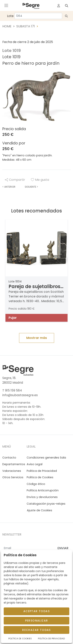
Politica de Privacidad (42, 471)
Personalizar (37, 621)
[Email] (28, 548)
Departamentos (14, 464)
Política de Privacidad (51, 639)
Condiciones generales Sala (46, 458)
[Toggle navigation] (6, 5)
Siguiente (31, 187)
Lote (10, 16)
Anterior (9, 187)
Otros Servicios (13, 477)
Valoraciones (12, 471)
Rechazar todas (36, 630)
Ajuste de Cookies (40, 510)
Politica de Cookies (40, 477)
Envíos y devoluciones (42, 497)
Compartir (15, 180)
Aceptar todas (36, 611)
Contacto (9, 458)
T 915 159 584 (12, 390)
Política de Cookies (20, 639)
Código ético (36, 484)
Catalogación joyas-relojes (46, 504)
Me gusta (40, 180)
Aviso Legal (35, 464)
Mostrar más (37, 338)
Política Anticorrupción (43, 490)
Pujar (13, 318)
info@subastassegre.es (20, 395)
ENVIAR (63, 548)
